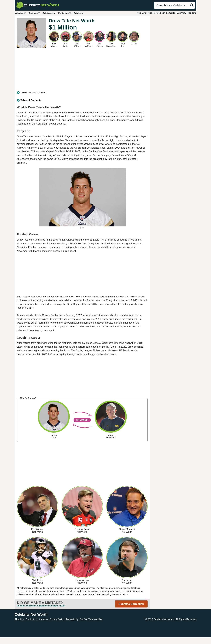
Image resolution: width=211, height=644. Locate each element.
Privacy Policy (57, 619)
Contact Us (32, 619)
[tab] (82, 93)
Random (192, 13)
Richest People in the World (162, 13)
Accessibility (72, 619)
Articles (79, 13)
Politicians (65, 13)
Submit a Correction (131, 604)
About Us (19, 619)
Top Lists (142, 13)
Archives (43, 619)
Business (34, 13)
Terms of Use (95, 619)
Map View (181, 13)
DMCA (83, 619)
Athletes (21, 13)
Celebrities (49, 13)
